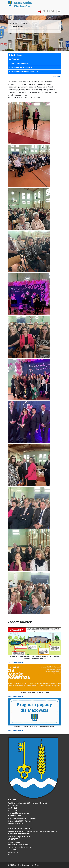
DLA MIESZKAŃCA (14, 842)
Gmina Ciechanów (16, 55)
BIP (9, 855)
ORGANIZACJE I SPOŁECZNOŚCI (19, 845)
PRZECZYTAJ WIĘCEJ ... (17, 662)
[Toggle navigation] (59, 12)
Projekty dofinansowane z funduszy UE (23, 72)
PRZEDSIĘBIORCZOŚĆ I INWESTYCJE (20, 847)
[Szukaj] (52, 11)
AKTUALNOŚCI (13, 850)
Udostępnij (57, 76)
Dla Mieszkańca (15, 59)
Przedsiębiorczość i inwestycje (20, 67)
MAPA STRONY (13, 852)
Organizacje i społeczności (19, 63)
